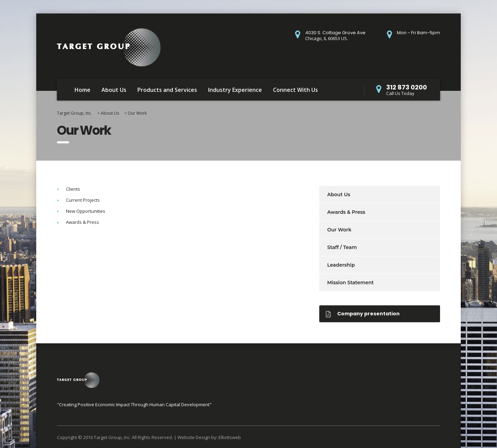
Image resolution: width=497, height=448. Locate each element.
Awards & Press (346, 212)
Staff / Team (342, 247)
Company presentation (363, 314)
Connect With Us (295, 90)
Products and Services (167, 90)
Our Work (339, 230)
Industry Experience (235, 90)
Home (82, 90)
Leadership (341, 265)
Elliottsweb (230, 437)
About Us (114, 90)
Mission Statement (350, 283)
